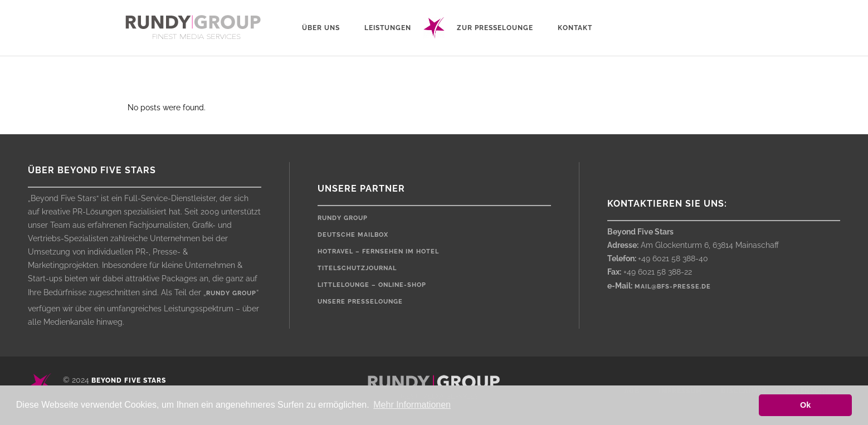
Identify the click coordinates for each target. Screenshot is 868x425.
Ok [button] (805, 405)
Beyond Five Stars (129, 380)
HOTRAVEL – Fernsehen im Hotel (378, 251)
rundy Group (343, 218)
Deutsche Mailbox (353, 235)
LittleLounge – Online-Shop (372, 285)
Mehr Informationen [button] (412, 405)
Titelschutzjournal (357, 268)
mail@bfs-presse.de (673, 287)
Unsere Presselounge (360, 302)
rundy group (231, 293)
